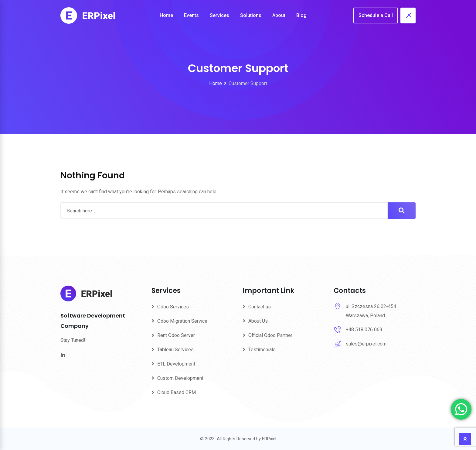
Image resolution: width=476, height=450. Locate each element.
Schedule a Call (376, 15)
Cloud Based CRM (177, 392)
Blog (301, 15)
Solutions (251, 15)
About (279, 15)
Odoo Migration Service (182, 321)
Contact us (260, 307)
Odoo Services (173, 307)
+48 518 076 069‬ (364, 330)
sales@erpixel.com (366, 344)
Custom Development (180, 378)
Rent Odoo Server (176, 335)
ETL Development (176, 364)
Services (219, 15)
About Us (258, 321)
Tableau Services (175, 350)
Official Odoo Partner (270, 335)
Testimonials (262, 350)
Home (166, 15)
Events (191, 15)
